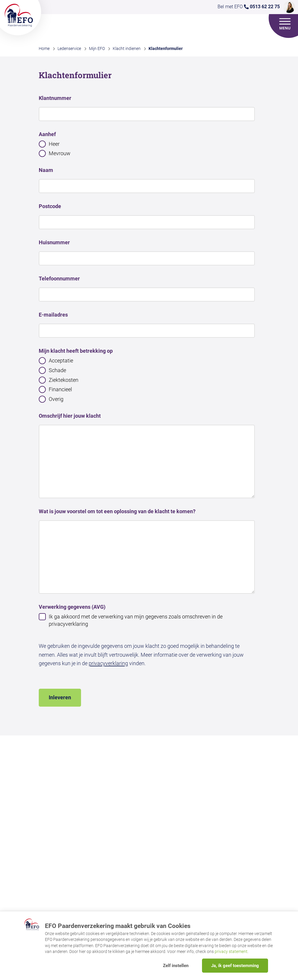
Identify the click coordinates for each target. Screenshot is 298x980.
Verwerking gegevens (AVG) (72, 607)
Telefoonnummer (59, 279)
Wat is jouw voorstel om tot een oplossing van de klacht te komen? (117, 511)
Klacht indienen (127, 49)
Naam (46, 170)
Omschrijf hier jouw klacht (70, 416)
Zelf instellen (176, 966)
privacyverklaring (108, 663)
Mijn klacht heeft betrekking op (76, 351)
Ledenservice (69, 49)
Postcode (50, 206)
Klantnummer (55, 98)
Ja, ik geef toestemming (235, 966)
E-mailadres (53, 315)
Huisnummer (54, 242)
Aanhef (47, 134)
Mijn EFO (97, 49)
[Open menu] (285, 24)
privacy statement (231, 951)
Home (44, 49)
